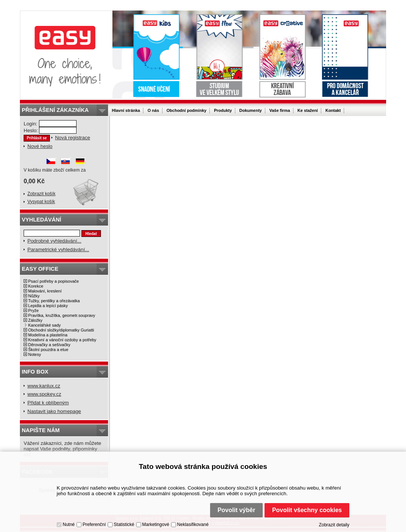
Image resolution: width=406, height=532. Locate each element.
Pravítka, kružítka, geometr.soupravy (62, 315)
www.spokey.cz (44, 394)
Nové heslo (40, 146)
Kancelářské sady (44, 325)
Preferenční (94, 524)
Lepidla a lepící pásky (48, 306)
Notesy (35, 354)
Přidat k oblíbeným (48, 403)
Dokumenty (251, 110)
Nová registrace (73, 138)
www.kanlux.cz (44, 386)
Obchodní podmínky (186, 110)
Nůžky (34, 296)
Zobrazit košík (41, 194)
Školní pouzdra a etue (48, 350)
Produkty (223, 110)
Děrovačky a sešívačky (49, 345)
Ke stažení (308, 110)
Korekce (36, 286)
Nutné (69, 524)
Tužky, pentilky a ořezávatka (54, 301)
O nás (153, 110)
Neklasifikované (193, 524)
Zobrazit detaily (334, 525)
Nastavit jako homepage (54, 411)
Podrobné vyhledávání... (54, 241)
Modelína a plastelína (48, 335)
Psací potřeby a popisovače (53, 281)
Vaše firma (280, 110)
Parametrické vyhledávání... (58, 249)
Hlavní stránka (126, 110)
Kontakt (333, 110)
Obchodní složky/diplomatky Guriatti (61, 330)
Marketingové (156, 524)
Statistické (124, 524)
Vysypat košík (41, 202)
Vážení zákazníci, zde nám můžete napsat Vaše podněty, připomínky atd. (62, 449)
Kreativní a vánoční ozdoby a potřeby (62, 340)
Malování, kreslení (45, 291)
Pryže (33, 310)
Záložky (35, 320)
